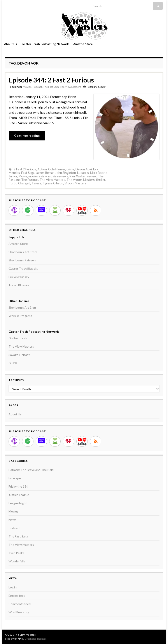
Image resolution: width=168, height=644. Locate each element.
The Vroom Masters (81, 180)
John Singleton (66, 173)
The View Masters (71, 87)
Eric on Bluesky (19, 277)
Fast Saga (28, 173)
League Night (18, 503)
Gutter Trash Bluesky (23, 269)
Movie (23, 176)
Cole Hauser (57, 169)
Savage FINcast (19, 355)
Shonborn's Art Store (23, 252)
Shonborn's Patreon (22, 260)
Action (42, 169)
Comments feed (20, 604)
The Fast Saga (51, 87)
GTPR (13, 363)
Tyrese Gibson (53, 183)
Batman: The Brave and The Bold (31, 470)
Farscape (15, 478)
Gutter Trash (18, 338)
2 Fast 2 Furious (25, 169)
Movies (27, 87)
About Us (11, 44)
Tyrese (36, 183)
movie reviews (58, 176)
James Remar (45, 173)
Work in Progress (20, 316)
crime (70, 169)
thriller (101, 180)
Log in (13, 587)
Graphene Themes (36, 639)
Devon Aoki (84, 169)
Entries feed (17, 596)
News (12, 520)
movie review (38, 176)
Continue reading (27, 136)
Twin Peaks (16, 553)
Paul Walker (78, 176)
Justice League (19, 495)
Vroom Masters (75, 183)
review (92, 176)
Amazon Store (83, 44)
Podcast (37, 87)
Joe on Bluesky (19, 285)
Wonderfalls (17, 561)
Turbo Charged (19, 183)
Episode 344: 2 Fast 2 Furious (51, 80)
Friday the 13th (19, 486)
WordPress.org (19, 612)
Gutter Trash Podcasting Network (45, 44)
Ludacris (83, 173)
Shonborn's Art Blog (22, 307)
